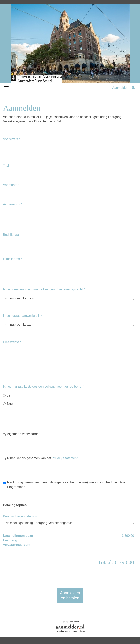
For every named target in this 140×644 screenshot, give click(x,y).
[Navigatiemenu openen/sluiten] (6, 88)
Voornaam (11, 185)
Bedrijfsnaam (12, 235)
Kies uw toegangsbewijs (20, 516)
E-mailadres (12, 259)
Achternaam (13, 204)
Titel (6, 165)
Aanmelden (120, 88)
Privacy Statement (65, 458)
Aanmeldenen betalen (70, 596)
